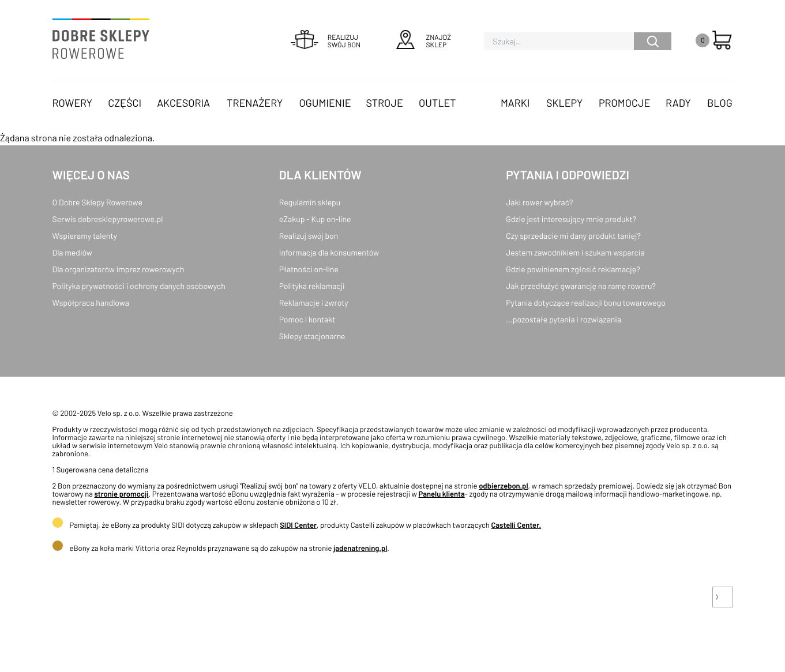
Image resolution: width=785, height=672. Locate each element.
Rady (678, 103)
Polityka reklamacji (312, 286)
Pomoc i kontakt (307, 319)
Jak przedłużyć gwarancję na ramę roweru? (581, 286)
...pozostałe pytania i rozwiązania (564, 319)
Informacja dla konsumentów (329, 252)
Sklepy (564, 103)
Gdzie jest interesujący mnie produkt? (571, 219)
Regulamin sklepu (310, 202)
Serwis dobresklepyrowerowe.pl (108, 219)
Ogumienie (325, 103)
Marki (515, 103)
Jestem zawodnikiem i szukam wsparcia (575, 252)
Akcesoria (183, 103)
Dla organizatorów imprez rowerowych (119, 269)
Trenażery (255, 103)
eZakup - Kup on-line (315, 219)
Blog (720, 103)
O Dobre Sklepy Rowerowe (97, 202)
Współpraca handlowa (91, 303)
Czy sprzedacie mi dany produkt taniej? (573, 236)
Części (125, 103)
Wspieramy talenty (85, 236)
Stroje (385, 103)
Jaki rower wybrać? (539, 202)
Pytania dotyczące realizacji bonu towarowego (586, 303)
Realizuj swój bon (309, 236)
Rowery (73, 103)
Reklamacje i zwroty (314, 303)
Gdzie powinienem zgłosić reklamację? (573, 269)
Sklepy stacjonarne (312, 336)
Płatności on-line (309, 269)
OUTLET (437, 103)
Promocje (625, 103)
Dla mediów (72, 252)
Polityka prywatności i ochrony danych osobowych (139, 286)
